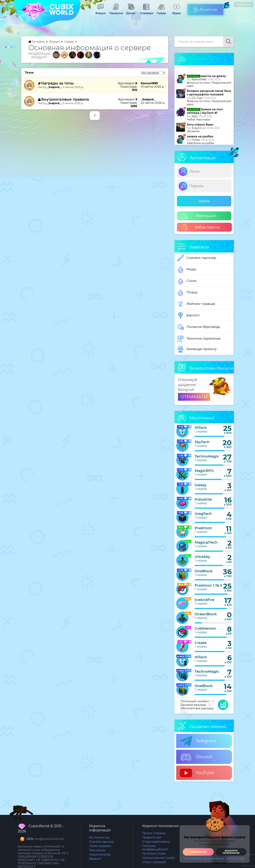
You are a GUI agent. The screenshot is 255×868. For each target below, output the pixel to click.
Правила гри (152, 837)
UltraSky (202, 557)
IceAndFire (205, 600)
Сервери (146, 12)
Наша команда (100, 854)
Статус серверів (154, 862)
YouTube (197, 773)
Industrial (203, 499)
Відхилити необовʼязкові (231, 852)
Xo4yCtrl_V (198, 128)
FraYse (196, 140)
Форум (100, 12)
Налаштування (193, 859)
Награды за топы (58, 83)
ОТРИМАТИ (194, 397)
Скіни (187, 281)
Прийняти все (198, 852)
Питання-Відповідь (199, 327)
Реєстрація (199, 216)
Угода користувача (156, 842)
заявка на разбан (200, 136)
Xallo (195, 116)
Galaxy (69, 42)
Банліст (188, 316)
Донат (131, 12)
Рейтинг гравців (196, 304)
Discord (196, 757)
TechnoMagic (207, 456)
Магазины (193, 131)
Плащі (187, 293)
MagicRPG (204, 471)
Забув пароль (201, 227)
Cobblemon (205, 628)
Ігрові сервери (100, 846)
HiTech (201, 428)
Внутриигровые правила (65, 99)
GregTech (203, 514)
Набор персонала (198, 120)
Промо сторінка (154, 833)
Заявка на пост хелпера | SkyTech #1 (205, 111)
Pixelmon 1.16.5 (208, 585)
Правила (116, 12)
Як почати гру (99, 837)
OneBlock (204, 571)
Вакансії (95, 859)
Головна (37, 42)
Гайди (161, 12)
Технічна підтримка (199, 339)
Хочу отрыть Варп (200, 125)
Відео (177, 12)
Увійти (204, 201)
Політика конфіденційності (155, 848)
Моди (187, 270)
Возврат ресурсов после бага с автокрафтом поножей (209, 93)
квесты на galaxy (206, 76)
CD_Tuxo (197, 98)
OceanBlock (206, 614)
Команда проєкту (197, 349)
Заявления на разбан (201, 143)
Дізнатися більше (214, 859)
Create (201, 643)
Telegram (198, 741)
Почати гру (205, 8)
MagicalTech (206, 542)
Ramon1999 (199, 80)
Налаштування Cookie (158, 858)
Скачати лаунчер (197, 258)
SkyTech (202, 442)
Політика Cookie (154, 854)
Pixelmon (203, 528)
